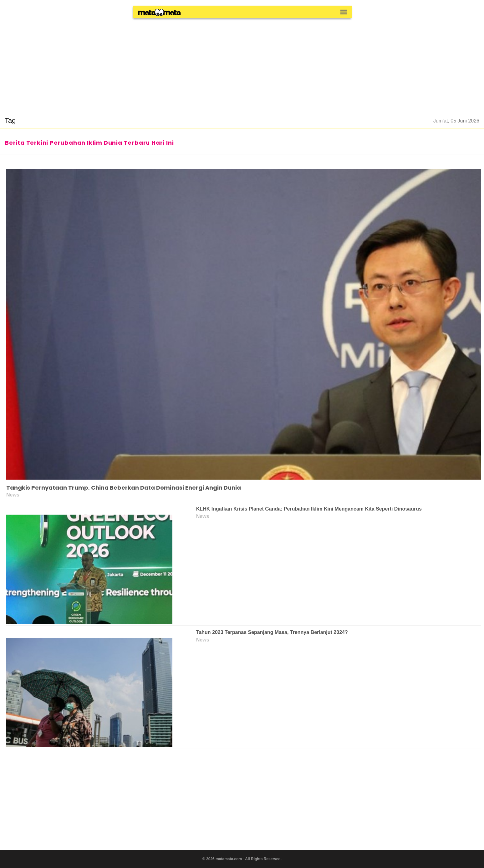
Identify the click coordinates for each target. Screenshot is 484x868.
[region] (242, 64)
